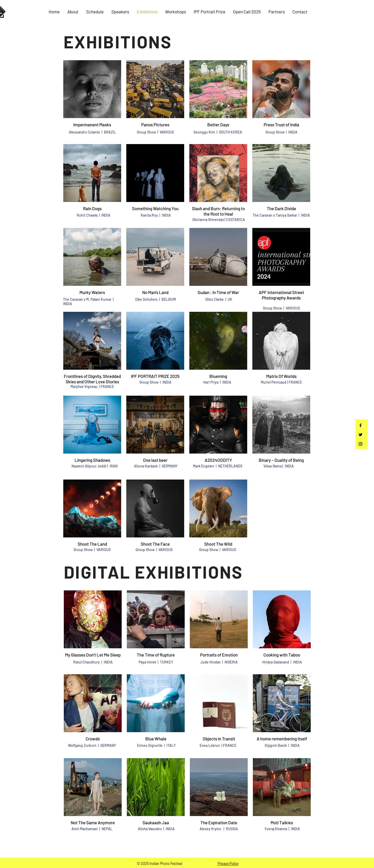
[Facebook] (360, 425)
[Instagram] (360, 444)
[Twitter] (360, 435)
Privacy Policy (228, 863)
